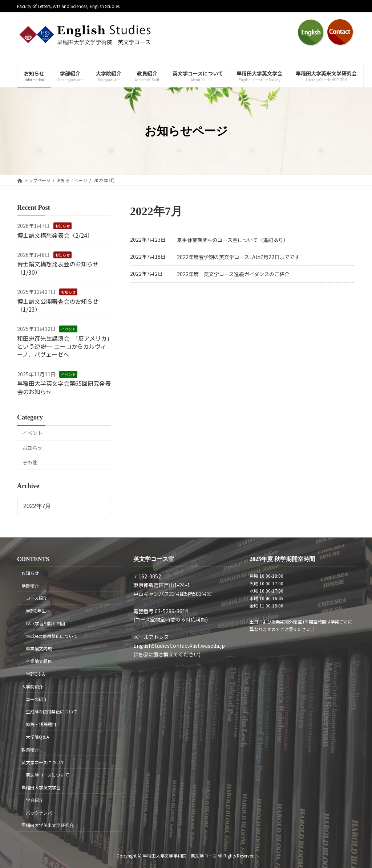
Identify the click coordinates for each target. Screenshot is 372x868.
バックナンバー (41, 812)
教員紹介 (30, 750)
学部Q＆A (35, 674)
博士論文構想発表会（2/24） (55, 235)
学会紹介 (35, 800)
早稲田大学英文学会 (41, 787)
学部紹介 (30, 585)
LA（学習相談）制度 (46, 623)
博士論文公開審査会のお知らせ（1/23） (58, 305)
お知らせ (62, 226)
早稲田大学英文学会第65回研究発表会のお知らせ (64, 387)
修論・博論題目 (41, 724)
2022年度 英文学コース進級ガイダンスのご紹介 (233, 274)
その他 (30, 462)
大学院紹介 (32, 686)
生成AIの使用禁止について (52, 636)
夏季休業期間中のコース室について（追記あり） (233, 240)
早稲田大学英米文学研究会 (48, 825)
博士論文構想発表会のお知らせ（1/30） (58, 268)
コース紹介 (37, 598)
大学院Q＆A (37, 737)
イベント (68, 329)
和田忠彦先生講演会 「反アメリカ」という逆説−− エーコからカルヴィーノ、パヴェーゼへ (63, 346)
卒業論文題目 (39, 661)
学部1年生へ (38, 611)
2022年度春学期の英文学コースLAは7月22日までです (238, 257)
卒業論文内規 (39, 648)
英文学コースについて (43, 762)
